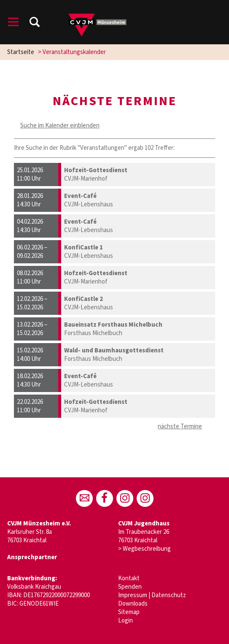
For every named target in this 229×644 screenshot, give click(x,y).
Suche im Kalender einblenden (60, 126)
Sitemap (129, 612)
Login (125, 621)
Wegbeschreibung (147, 549)
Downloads (133, 604)
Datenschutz (169, 595)
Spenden (130, 587)
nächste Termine (180, 426)
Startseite (21, 52)
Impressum (133, 595)
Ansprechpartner (32, 557)
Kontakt (129, 578)
